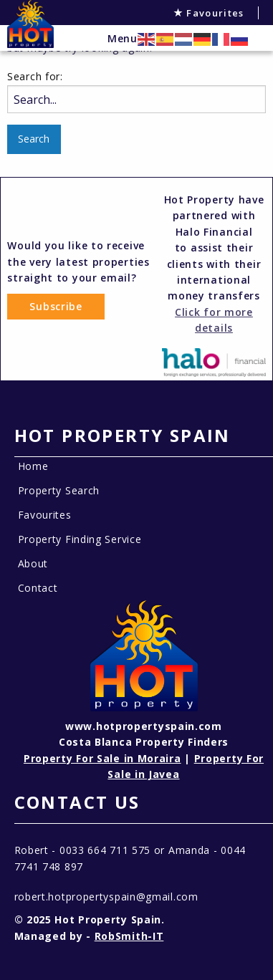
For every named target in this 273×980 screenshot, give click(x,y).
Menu (123, 38)
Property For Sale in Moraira (102, 758)
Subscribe (56, 306)
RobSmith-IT (129, 936)
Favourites (209, 13)
